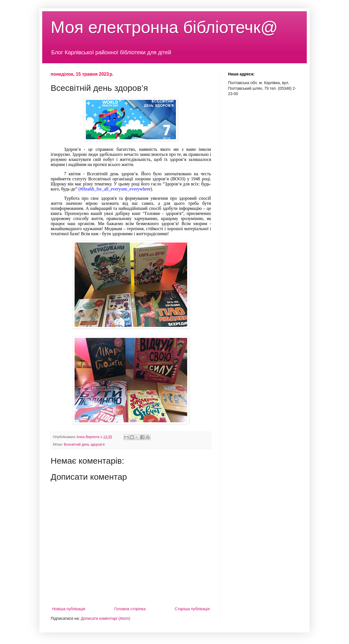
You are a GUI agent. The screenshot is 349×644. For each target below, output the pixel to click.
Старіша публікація (192, 609)
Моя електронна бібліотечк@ (164, 27)
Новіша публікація (69, 609)
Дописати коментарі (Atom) (105, 618)
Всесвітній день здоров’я (84, 445)
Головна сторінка (130, 609)
